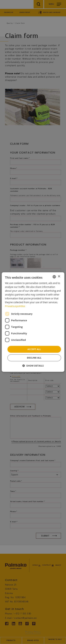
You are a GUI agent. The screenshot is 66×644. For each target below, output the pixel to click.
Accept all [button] (34, 349)
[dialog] (33, 322)
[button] (33, 366)
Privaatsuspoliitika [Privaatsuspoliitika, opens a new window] (15, 306)
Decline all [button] (34, 358)
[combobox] (54, 277)
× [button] (59, 277)
